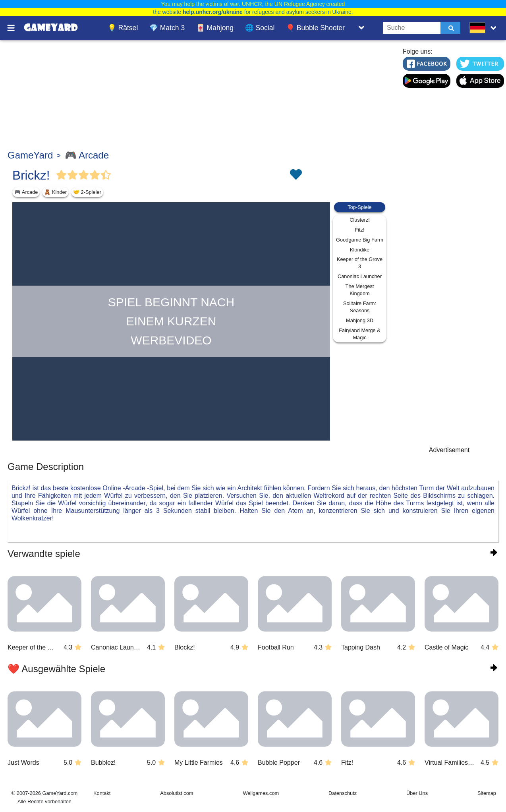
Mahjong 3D (360, 320)
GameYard (30, 155)
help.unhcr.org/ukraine (213, 12)
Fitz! (359, 230)
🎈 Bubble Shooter (315, 28)
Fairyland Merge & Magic (360, 334)
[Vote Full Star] (62, 175)
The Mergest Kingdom (360, 290)
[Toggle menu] (15, 28)
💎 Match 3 (167, 28)
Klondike (360, 250)
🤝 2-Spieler (87, 192)
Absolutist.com (177, 793)
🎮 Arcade (87, 155)
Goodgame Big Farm (360, 240)
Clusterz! (360, 220)
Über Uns (417, 793)
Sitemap (487, 793)
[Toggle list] (361, 28)
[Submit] (450, 28)
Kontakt (102, 793)
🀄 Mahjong (215, 28)
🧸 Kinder (55, 192)
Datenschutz (343, 793)
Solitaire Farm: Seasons (360, 307)
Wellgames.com (261, 793)
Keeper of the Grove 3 (360, 263)
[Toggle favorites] (295, 175)
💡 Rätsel (123, 28)
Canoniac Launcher (360, 276)
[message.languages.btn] (485, 28)
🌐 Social (260, 28)
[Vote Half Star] (106, 175)
